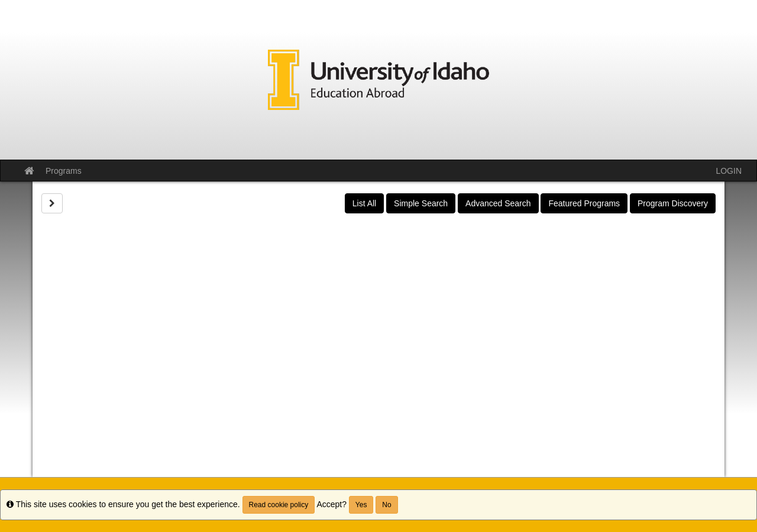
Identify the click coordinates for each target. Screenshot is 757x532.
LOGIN (729, 171)
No (386, 505)
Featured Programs (584, 203)
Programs (64, 171)
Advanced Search (498, 203)
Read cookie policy (279, 505)
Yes (361, 505)
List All (364, 203)
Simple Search (421, 203)
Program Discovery (673, 203)
